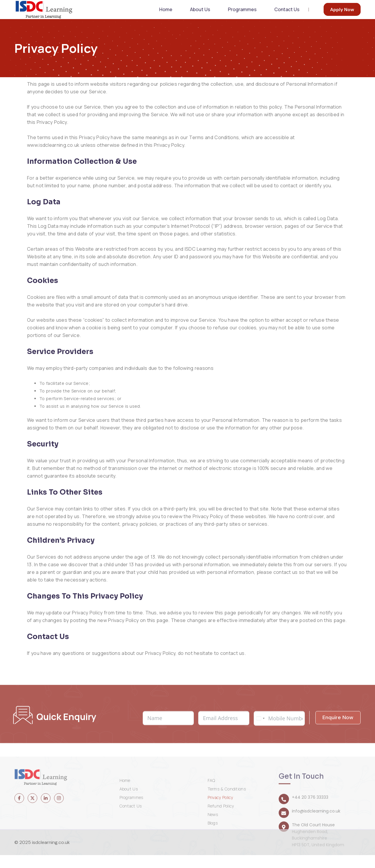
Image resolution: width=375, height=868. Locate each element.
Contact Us (287, 16)
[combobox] (260, 763)
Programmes (243, 16)
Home (170, 16)
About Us (202, 16)
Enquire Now (338, 762)
